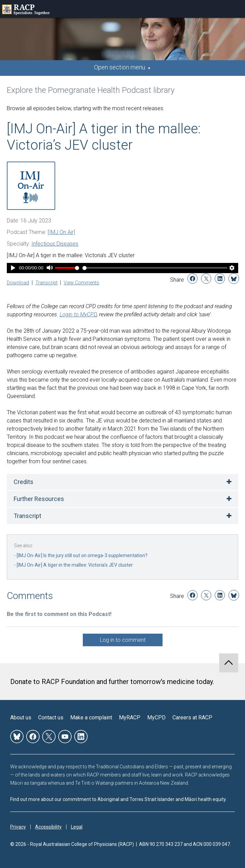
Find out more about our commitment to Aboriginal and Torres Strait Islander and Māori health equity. (118, 799)
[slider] (155, 268)
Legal (77, 827)
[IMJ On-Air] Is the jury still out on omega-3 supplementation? (82, 555)
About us (21, 717)
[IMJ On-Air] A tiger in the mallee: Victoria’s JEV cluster (75, 565)
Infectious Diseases (55, 244)
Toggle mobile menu (236, 9)
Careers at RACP (192, 717)
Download (18, 283)
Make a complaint (91, 717)
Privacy (18, 827)
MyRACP (130, 717)
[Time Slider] (155, 268)
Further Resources (39, 499)
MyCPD (156, 717)
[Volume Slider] (67, 268)
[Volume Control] (67, 268)
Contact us (51, 717)
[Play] (13, 269)
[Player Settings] (232, 269)
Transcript (47, 283)
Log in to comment (123, 640)
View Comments (81, 283)
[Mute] (50, 269)
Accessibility (48, 827)
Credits (24, 482)
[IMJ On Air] (61, 232)
